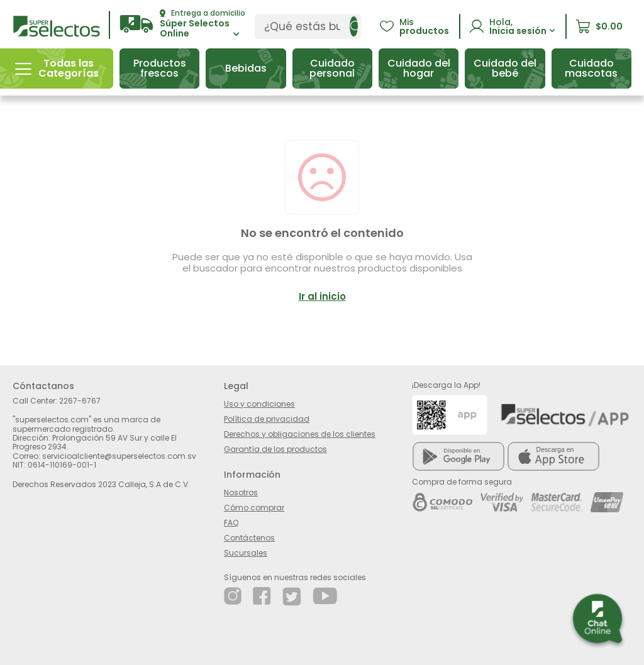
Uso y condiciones (259, 404)
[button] (182, 24)
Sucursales (246, 553)
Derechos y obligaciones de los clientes (300, 434)
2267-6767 (80, 401)
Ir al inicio (322, 296)
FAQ (231, 523)
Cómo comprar (254, 508)
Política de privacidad (267, 419)
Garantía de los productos (275, 449)
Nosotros (241, 492)
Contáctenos (249, 538)
